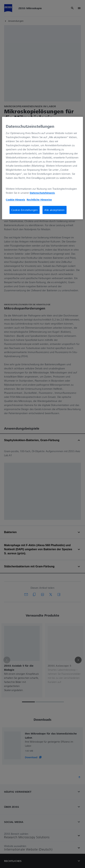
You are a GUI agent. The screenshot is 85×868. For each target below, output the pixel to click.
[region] (42, 168)
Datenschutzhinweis (42, 193)
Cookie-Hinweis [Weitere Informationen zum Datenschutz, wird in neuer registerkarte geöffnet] (15, 200)
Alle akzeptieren (55, 210)
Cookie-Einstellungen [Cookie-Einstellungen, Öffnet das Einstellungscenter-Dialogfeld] (25, 210)
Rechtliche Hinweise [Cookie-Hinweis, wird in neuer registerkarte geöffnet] (39, 200)
